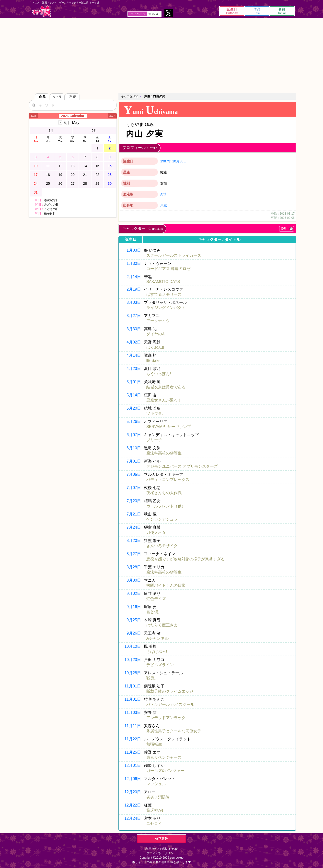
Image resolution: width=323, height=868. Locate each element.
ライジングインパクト (166, 308)
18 (48, 175)
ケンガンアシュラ (162, 519)
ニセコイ (154, 824)
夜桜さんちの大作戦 (164, 493)
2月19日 (134, 289)
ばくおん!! (155, 347)
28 (85, 183)
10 (36, 166)
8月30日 (134, 580)
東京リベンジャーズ (164, 757)
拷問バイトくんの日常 (166, 585)
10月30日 (179, 161)
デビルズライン (160, 665)
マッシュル (156, 784)
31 (36, 192)
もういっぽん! (159, 374)
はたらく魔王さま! (162, 625)
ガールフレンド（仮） (166, 506)
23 (110, 175)
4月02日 (134, 342)
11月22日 (133, 739)
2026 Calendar (73, 116)
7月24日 (134, 527)
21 (85, 175)
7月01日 (134, 461)
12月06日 (133, 779)
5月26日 (134, 422)
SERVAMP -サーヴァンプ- (169, 427)
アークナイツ (158, 321)
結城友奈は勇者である (166, 387)
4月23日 (134, 369)
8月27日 (134, 554)
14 (85, 166)
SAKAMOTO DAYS (163, 282)
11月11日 (133, 726)
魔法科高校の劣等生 (164, 453)
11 (48, 166)
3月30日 (134, 329)
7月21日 (134, 514)
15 (97, 166)
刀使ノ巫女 (156, 532)
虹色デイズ (156, 599)
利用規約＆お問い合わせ (161, 849)
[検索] (34, 105)
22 (97, 175)
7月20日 (134, 501)
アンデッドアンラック (166, 718)
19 (60, 175)
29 (97, 183)
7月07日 (134, 488)
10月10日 (133, 646)
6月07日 (134, 435)
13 (73, 166)
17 (36, 175)
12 (60, 166)
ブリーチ (154, 440)
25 (48, 183)
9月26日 (134, 633)
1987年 (166, 161)
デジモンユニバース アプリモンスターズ (182, 466)
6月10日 (134, 448)
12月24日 (133, 818)
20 (73, 175)
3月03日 (134, 302)
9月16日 (134, 607)
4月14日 (134, 355)
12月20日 (133, 792)
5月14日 (134, 395)
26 (60, 183)
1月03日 (134, 250)
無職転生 (154, 744)
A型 (163, 194)
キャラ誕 (42, 11)
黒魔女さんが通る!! (163, 400)
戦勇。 (152, 678)
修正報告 (161, 839)
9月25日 (134, 620)
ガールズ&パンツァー (165, 771)
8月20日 (134, 541)
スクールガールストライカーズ (174, 255)
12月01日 (133, 765)
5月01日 (134, 382)
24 (36, 183)
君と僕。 (154, 612)
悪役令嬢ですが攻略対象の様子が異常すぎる (185, 559)
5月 (73, 123)
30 (110, 183)
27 (73, 183)
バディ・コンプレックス (168, 480)
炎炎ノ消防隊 (158, 797)
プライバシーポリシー (161, 853)
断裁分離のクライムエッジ (170, 691)
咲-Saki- (153, 361)
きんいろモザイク (162, 546)
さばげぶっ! (157, 652)
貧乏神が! (155, 810)
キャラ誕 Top (130, 96)
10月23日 (133, 660)
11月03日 (133, 713)
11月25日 (133, 752)
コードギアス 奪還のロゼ (168, 269)
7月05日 (134, 474)
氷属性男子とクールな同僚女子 (174, 731)
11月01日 (133, 686)
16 (110, 166)
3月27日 (134, 316)
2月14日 (134, 277)
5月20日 (134, 408)
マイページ (138, 14)
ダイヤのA (156, 334)
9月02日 (134, 593)
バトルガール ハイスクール (170, 704)
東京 (164, 205)
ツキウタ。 (156, 413)
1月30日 (134, 263)
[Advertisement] (161, 55)
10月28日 (133, 673)
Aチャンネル (157, 638)
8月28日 (134, 567)
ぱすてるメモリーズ (164, 294)
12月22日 (133, 805)
